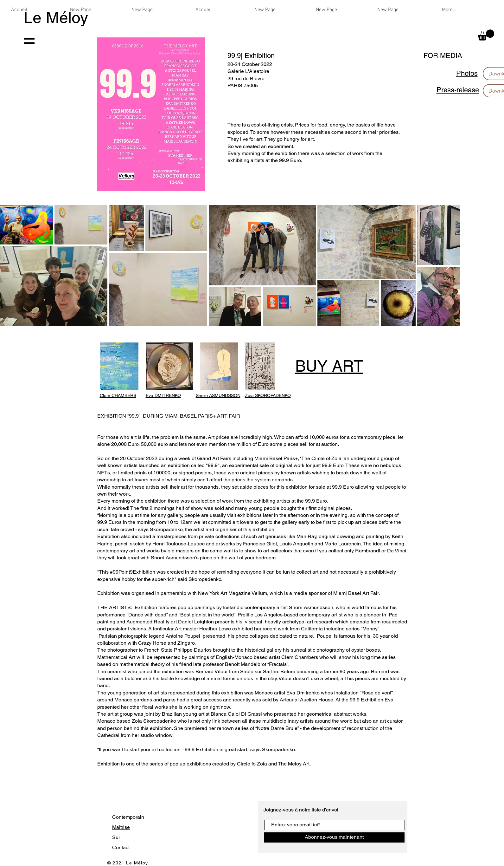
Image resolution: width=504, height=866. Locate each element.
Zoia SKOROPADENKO (268, 395)
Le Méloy (56, 17)
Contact (121, 847)
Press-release (458, 90)
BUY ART (329, 366)
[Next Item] (448, 265)
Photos (467, 73)
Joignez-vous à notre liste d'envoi (302, 810)
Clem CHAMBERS (118, 395)
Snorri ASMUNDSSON (218, 395)
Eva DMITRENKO (163, 395)
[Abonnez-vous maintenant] (334, 837)
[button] (486, 35)
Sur (116, 837)
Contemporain (128, 817)
